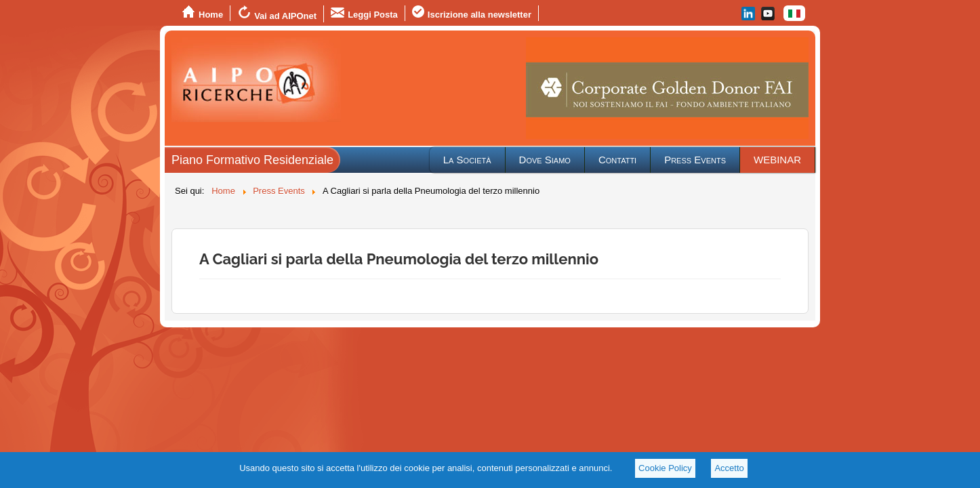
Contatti (617, 160)
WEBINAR (777, 160)
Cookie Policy (665, 468)
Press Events (695, 160)
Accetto (729, 468)
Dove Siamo (545, 160)
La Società (467, 160)
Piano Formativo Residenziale (252, 160)
